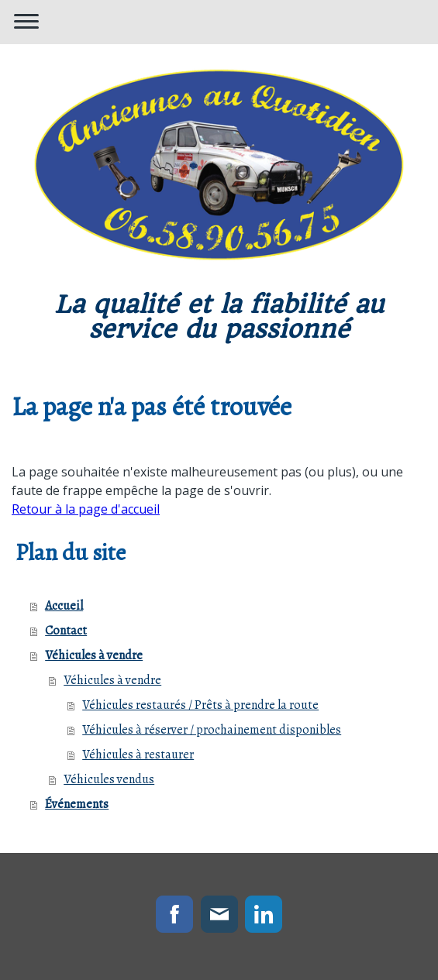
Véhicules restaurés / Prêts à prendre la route (200, 705)
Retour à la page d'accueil (86, 509)
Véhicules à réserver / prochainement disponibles (212, 730)
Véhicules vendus (109, 779)
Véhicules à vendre (94, 655)
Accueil (64, 606)
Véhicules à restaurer (138, 755)
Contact (66, 631)
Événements (77, 804)
